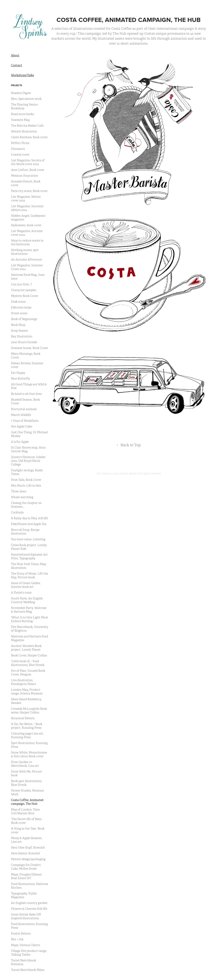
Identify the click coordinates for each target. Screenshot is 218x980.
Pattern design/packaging (28, 859)
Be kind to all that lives (26, 394)
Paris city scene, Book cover (29, 191)
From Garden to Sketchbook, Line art (25, 764)
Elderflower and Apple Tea (29, 524)
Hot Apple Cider (22, 426)
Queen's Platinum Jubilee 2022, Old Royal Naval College (28, 461)
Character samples (24, 290)
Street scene (19, 313)
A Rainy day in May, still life (30, 518)
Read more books (22, 114)
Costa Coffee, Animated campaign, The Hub (27, 802)
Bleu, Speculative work (26, 99)
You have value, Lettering (28, 539)
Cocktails (17, 512)
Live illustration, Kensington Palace (23, 682)
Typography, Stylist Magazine (24, 895)
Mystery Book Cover (25, 296)
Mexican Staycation (25, 176)
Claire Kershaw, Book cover (29, 137)
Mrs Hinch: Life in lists (26, 486)
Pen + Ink (17, 939)
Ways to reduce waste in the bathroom (27, 242)
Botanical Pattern (23, 718)
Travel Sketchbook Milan (28, 970)
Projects (17, 85)
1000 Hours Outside (24, 342)
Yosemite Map (20, 120)
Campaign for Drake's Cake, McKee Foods (26, 867)
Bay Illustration (22, 336)
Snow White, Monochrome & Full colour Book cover (29, 754)
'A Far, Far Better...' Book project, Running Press (27, 726)
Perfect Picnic (20, 143)
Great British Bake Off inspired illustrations (26, 916)
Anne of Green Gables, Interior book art (26, 585)
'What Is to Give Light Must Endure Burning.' (30, 619)
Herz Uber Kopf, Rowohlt (28, 848)
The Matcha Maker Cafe (27, 126)
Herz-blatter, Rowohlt (26, 853)
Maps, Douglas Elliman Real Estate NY (26, 876)
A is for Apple (20, 442)
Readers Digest (21, 93)
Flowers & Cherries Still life (29, 909)
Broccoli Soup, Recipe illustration (25, 532)
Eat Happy (18, 373)
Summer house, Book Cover (30, 348)
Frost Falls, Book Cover (26, 480)
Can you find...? (21, 284)
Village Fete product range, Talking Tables (29, 953)
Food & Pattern (21, 934)
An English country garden (29, 903)
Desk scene (18, 302)
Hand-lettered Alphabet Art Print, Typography (29, 556)
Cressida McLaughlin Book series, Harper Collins (29, 711)
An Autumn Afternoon (26, 260)
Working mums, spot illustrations (25, 252)
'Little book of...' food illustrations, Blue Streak (28, 663)
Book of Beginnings (24, 319)
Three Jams (19, 491)
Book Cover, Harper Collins (29, 655)
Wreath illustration (24, 131)
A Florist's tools (21, 593)
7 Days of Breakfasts (25, 421)
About (15, 55)
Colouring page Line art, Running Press (27, 735)
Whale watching (22, 497)
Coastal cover (20, 155)
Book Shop (18, 325)
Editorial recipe (21, 307)
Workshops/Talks (22, 75)
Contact (17, 65)
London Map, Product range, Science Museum (27, 692)
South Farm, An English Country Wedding (27, 600)
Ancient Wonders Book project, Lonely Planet (26, 648)
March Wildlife (21, 415)
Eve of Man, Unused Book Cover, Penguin (28, 673)
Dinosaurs (18, 149)
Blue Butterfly (20, 379)
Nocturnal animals (24, 409)
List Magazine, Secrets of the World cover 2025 (28, 162)
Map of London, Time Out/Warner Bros (25, 811)
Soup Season (19, 331)
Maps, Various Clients (25, 945)
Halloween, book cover (26, 225)
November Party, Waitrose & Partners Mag (29, 610)
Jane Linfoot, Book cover (28, 170)
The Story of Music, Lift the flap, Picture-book (30, 575)
